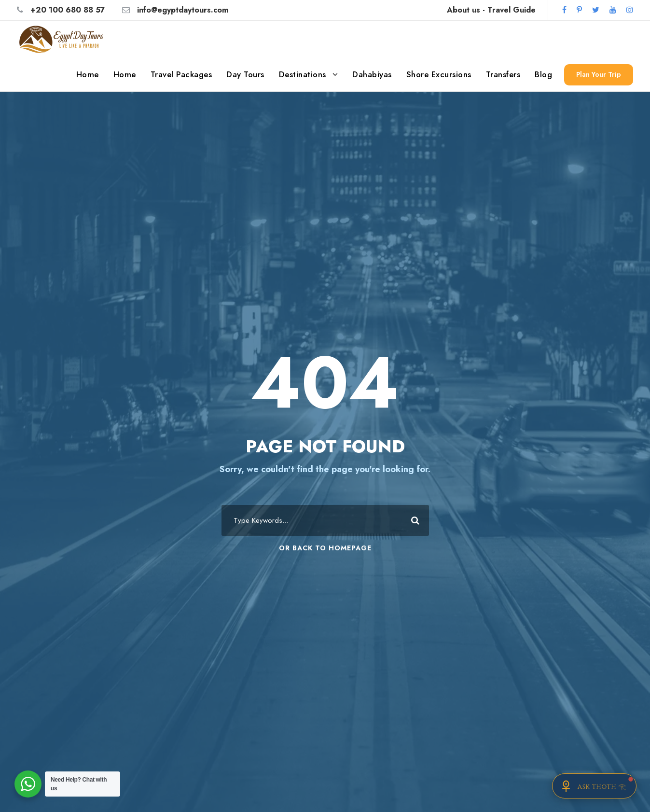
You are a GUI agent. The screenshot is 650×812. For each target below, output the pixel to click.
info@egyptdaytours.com (183, 10)
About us (463, 10)
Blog (543, 74)
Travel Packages (181, 74)
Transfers (503, 74)
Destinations (303, 74)
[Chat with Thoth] (594, 786)
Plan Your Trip (599, 74)
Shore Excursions (439, 74)
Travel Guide (512, 10)
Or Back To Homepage (325, 548)
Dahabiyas (372, 74)
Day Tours (245, 74)
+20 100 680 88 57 (68, 10)
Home (88, 74)
